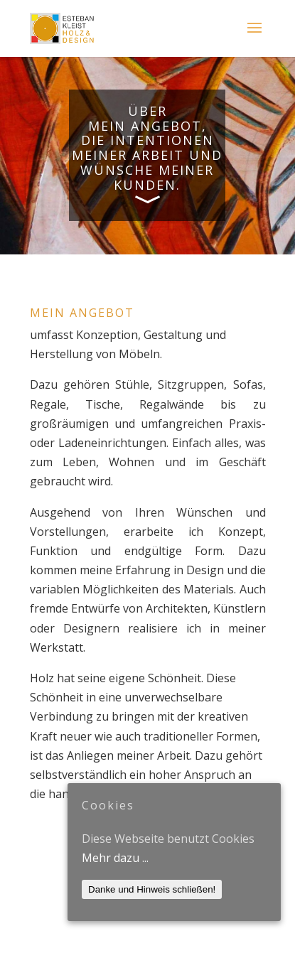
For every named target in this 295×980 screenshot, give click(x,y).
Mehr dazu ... (115, 858)
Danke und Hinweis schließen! (152, 889)
